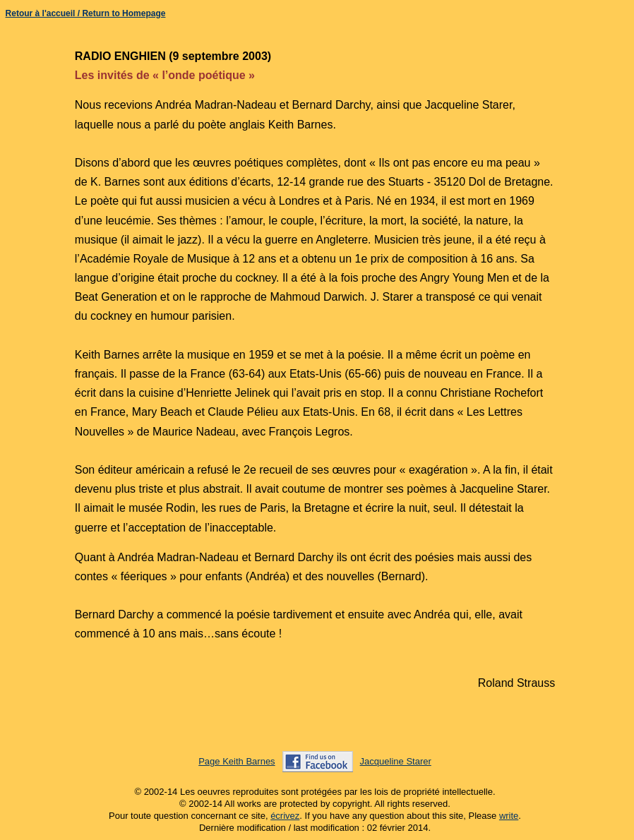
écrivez (285, 816)
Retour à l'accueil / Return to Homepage (86, 13)
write (509, 816)
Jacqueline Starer (396, 761)
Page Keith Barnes (237, 761)
